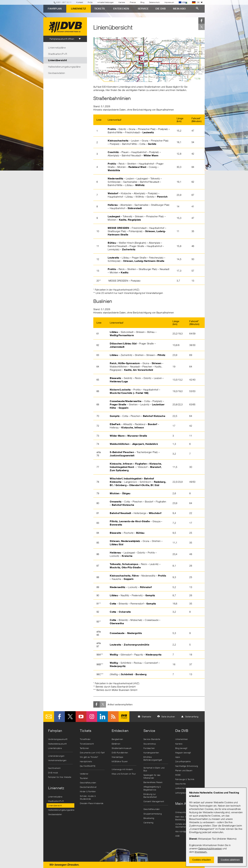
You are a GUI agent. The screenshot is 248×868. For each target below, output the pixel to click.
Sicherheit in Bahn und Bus (154, 769)
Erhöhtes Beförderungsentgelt (153, 758)
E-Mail (49, 717)
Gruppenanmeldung (153, 814)
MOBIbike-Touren (120, 761)
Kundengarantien (151, 753)
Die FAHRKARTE (88, 766)
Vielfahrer (84, 774)
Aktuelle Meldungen (105, 2)
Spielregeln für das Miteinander (152, 776)
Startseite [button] (146, 716)
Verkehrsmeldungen (57, 760)
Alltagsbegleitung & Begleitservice (152, 788)
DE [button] (196, 2)
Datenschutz (154, 2)
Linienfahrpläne (55, 748)
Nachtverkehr (54, 768)
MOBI (178, 775)
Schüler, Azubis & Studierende (88, 797)
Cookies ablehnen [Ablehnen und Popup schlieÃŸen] (230, 860)
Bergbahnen (117, 739)
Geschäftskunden (88, 783)
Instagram (92, 717)
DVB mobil (124, 717)
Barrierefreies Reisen (153, 782)
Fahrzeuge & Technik (185, 779)
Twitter (201, 27)
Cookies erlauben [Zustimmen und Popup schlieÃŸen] (202, 860)
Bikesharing (149, 818)
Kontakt (80, 2)
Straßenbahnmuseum (122, 748)
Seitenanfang (192, 716)
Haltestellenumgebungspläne (64, 67)
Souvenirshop (150, 744)
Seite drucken (168, 716)
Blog (142, 2)
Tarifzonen (84, 748)
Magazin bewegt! (183, 753)
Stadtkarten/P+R (58, 54)
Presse (133, 2)
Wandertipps (117, 757)
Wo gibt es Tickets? (89, 757)
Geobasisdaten (57, 73)
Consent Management (154, 801)
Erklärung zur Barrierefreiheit (150, 796)
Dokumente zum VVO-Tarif (92, 753)
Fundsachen (149, 748)
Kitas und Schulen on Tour (124, 774)
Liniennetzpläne (57, 48)
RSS (113, 717)
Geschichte (181, 784)
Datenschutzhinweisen (210, 848)
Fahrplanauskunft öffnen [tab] (62, 39)
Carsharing (148, 823)
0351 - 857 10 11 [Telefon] (64, 2)
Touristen (84, 778)
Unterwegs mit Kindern (122, 769)
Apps (178, 757)
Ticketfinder (85, 739)
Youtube (81, 717)
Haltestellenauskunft (57, 744)
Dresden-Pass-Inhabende (92, 803)
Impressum (201, 852)
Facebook (201, 21)
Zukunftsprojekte (183, 761)
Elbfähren (116, 744)
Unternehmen (182, 739)
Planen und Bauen (184, 770)
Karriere (122, 2)
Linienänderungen (56, 756)
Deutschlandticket (88, 787)
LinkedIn (102, 717)
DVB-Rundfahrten (120, 753)
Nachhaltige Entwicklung (187, 766)
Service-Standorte (152, 739)
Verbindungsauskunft (58, 739)
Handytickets (86, 761)
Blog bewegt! (181, 748)
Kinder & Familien (88, 791)
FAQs (90, 2)
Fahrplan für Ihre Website (60, 777)
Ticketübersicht (87, 744)
